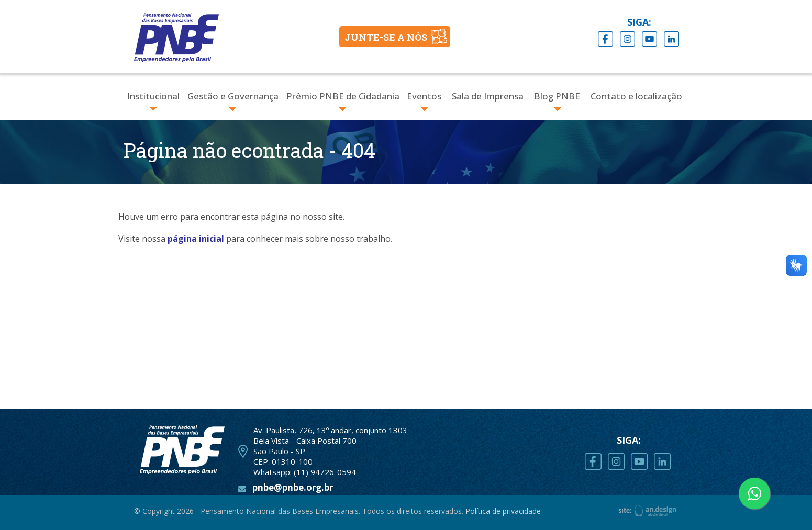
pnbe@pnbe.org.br (293, 487)
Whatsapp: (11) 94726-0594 (305, 472)
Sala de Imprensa (488, 96)
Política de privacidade (503, 511)
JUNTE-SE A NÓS (386, 37)
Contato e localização (636, 96)
